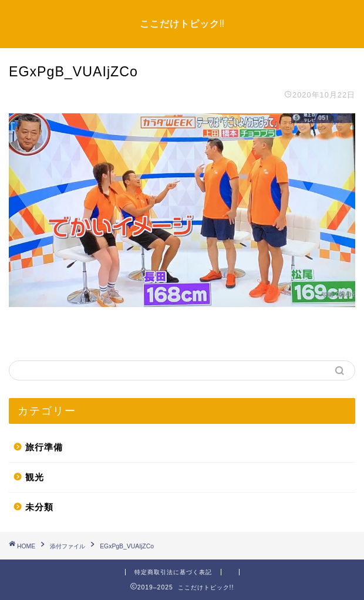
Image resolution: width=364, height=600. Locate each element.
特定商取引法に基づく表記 (173, 572)
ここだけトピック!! (182, 23)
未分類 (39, 507)
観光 (35, 477)
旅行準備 (44, 447)
